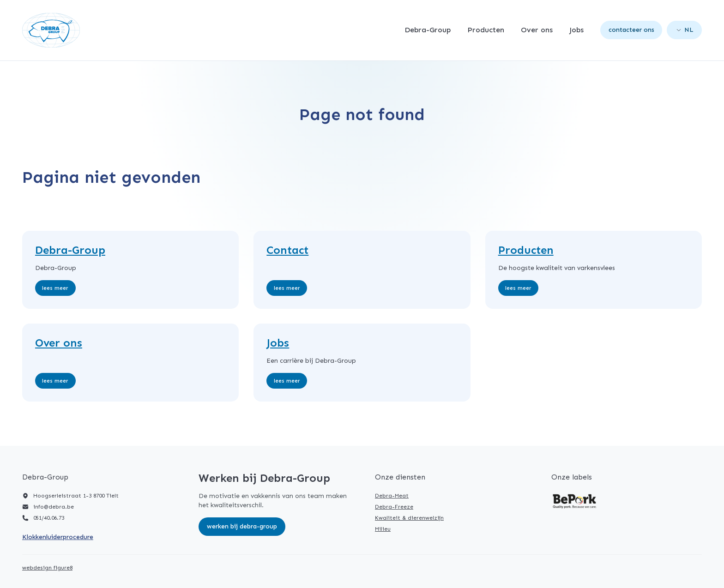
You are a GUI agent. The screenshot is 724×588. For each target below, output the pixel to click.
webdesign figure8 (47, 568)
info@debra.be (54, 507)
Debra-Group (428, 30)
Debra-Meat (392, 496)
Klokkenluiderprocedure (58, 537)
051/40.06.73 (49, 518)
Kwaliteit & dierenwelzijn (409, 518)
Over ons (537, 30)
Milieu (383, 529)
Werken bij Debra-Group (242, 526)
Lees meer (55, 288)
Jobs (576, 30)
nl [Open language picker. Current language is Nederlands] (685, 30)
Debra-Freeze (394, 507)
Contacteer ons (631, 30)
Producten (486, 30)
